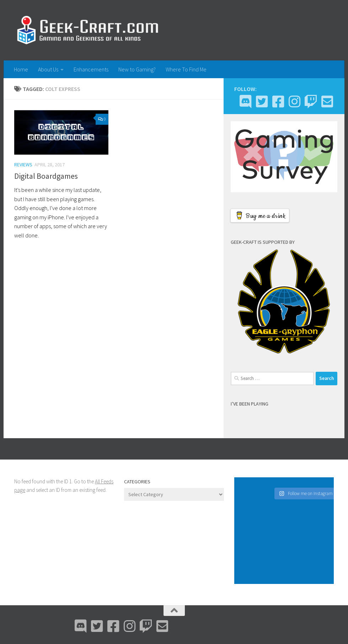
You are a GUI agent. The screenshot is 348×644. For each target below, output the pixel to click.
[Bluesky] (262, 102)
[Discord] (245, 102)
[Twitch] (311, 102)
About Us (48, 69)
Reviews (23, 165)
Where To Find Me (186, 69)
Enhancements (91, 69)
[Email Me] (327, 102)
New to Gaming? (137, 69)
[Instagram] (294, 102)
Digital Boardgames (46, 176)
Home (21, 69)
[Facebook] (278, 102)
